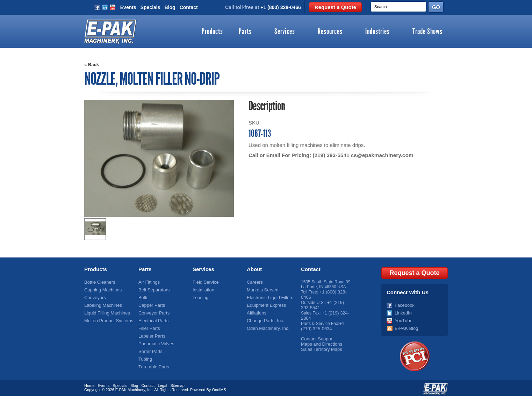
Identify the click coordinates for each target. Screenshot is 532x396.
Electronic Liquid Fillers (268, 297)
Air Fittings (148, 282)
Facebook (404, 304)
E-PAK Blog (405, 326)
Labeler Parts (151, 333)
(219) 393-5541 (330, 155)
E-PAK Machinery (130, 387)
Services (285, 32)
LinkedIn (402, 311)
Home (89, 383)
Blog (170, 7)
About (254, 269)
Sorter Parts (150, 348)
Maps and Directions (320, 341)
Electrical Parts (152, 319)
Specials (150, 7)
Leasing (200, 297)
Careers (254, 282)
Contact (189, 7)
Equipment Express (265, 304)
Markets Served (261, 289)
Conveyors (94, 297)
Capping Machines (102, 289)
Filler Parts (148, 326)
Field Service (205, 282)
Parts (245, 32)
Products (212, 32)
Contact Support (316, 336)
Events (128, 7)
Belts (143, 297)
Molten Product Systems (107, 319)
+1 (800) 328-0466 (281, 7)
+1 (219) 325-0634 (322, 324)
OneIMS (219, 387)
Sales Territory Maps (320, 346)
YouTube (403, 319)
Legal (162, 383)
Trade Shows (427, 32)
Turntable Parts (153, 363)
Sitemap (177, 383)
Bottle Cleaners (99, 282)
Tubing (145, 355)
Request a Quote (335, 7)
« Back (92, 65)
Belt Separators (153, 289)
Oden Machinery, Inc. (267, 326)
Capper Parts (151, 304)
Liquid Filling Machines (105, 311)
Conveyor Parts (153, 311)
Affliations (256, 311)
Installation (203, 289)
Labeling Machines (102, 304)
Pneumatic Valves (155, 341)
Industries (378, 32)
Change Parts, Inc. (264, 319)
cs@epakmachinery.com (380, 155)
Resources (330, 32)
